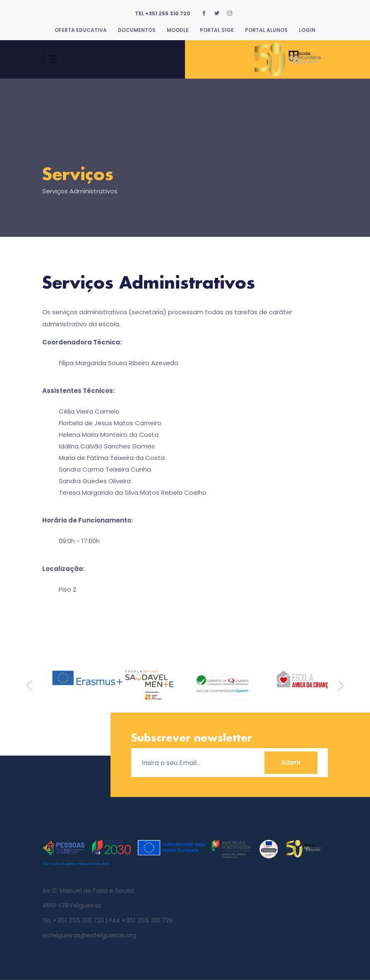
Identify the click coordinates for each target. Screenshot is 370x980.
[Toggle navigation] (54, 59)
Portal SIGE (217, 30)
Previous (32, 686)
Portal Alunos (266, 30)
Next (338, 686)
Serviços (78, 175)
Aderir (291, 762)
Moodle (178, 30)
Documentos (137, 30)
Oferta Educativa (81, 30)
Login (307, 30)
